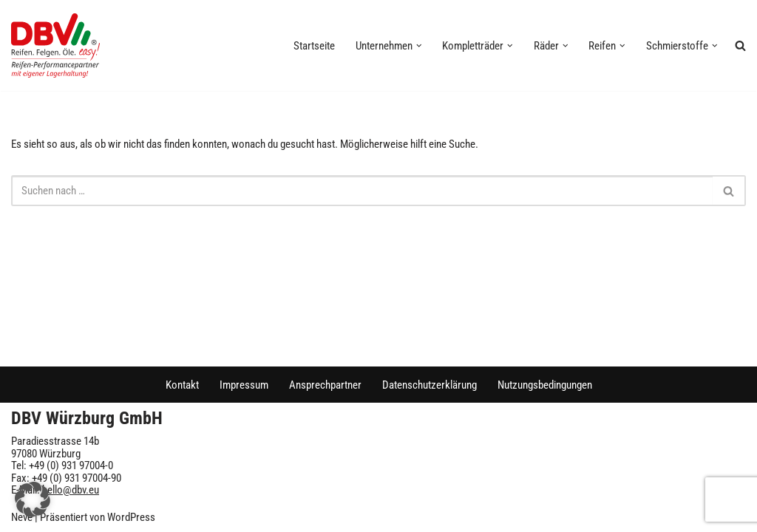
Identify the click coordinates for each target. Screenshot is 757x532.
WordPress (131, 517)
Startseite (314, 46)
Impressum (244, 385)
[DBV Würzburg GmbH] (55, 45)
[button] (419, 46)
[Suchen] (362, 191)
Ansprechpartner (325, 385)
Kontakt (182, 385)
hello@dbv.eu (71, 490)
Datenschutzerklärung (430, 385)
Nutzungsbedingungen (545, 385)
